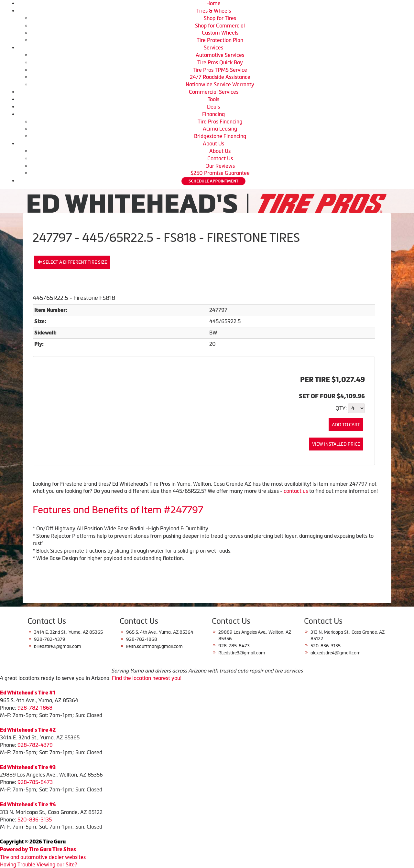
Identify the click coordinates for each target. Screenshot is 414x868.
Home (213, 3)
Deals (213, 107)
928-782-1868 (35, 708)
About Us (213, 143)
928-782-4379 (35, 745)
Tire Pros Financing (220, 122)
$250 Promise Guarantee (220, 173)
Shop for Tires (220, 18)
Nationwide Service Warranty (220, 84)
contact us (296, 491)
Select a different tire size (72, 262)
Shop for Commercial (220, 26)
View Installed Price (336, 444)
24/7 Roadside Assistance (220, 77)
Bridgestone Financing (220, 136)
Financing (213, 114)
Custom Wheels (220, 33)
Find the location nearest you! (147, 678)
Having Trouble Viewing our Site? (38, 864)
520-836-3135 (35, 820)
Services (213, 48)
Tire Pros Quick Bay (220, 62)
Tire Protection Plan (220, 40)
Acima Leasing (220, 129)
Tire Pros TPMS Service (220, 70)
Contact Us (220, 158)
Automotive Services (220, 55)
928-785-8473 (35, 782)
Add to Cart (346, 425)
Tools (213, 99)
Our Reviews (220, 166)
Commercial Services (214, 92)
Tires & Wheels (214, 11)
